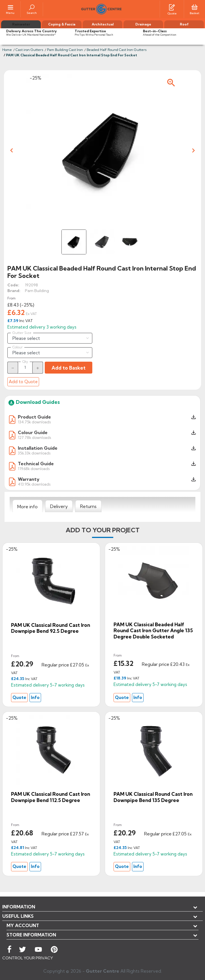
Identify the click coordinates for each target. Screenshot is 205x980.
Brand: (14, 291)
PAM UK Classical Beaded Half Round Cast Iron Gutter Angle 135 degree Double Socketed (153, 631)
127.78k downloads (34, 437)
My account (23, 925)
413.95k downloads (34, 484)
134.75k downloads (34, 422)
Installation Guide (38, 448)
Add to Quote (23, 382)
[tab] (27, 506)
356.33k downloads (34, 453)
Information (19, 907)
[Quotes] (172, 7)
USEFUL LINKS (18, 916)
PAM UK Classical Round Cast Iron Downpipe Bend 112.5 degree (51, 797)
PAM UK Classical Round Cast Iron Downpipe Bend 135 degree (153, 797)
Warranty (29, 479)
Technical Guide (36, 464)
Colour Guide (33, 432)
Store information (31, 935)
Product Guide (34, 417)
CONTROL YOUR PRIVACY (28, 958)
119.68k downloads (34, 468)
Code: (13, 285)
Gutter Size (22, 333)
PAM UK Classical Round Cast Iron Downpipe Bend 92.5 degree (51, 628)
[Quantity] (25, 367)
